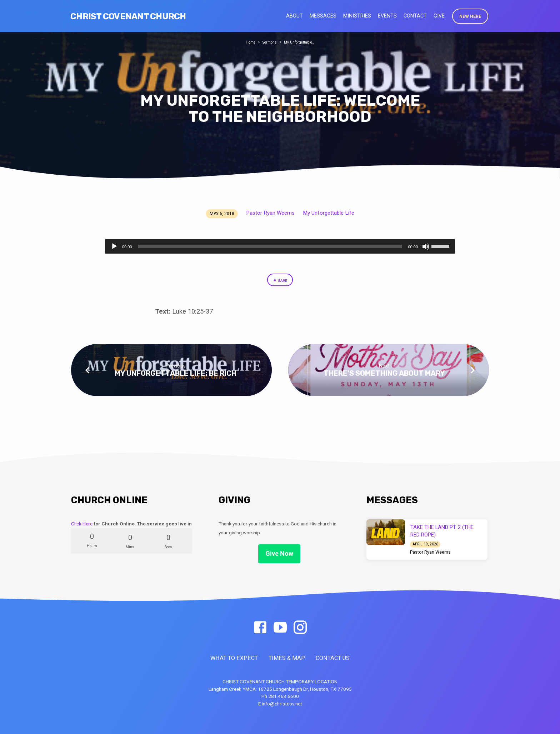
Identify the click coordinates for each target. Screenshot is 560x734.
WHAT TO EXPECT (234, 658)
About (294, 16)
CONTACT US (333, 658)
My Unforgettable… (302, 42)
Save (280, 282)
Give (439, 16)
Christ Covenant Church (128, 16)
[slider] (270, 246)
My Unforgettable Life (329, 213)
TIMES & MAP (287, 658)
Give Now (279, 554)
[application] (280, 246)
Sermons (267, 42)
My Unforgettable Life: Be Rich (176, 376)
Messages (323, 16)
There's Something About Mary (384, 376)
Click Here (82, 524)
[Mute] (426, 246)
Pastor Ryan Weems (270, 213)
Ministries (357, 16)
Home (245, 42)
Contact (415, 16)
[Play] (114, 246)
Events (387, 16)
